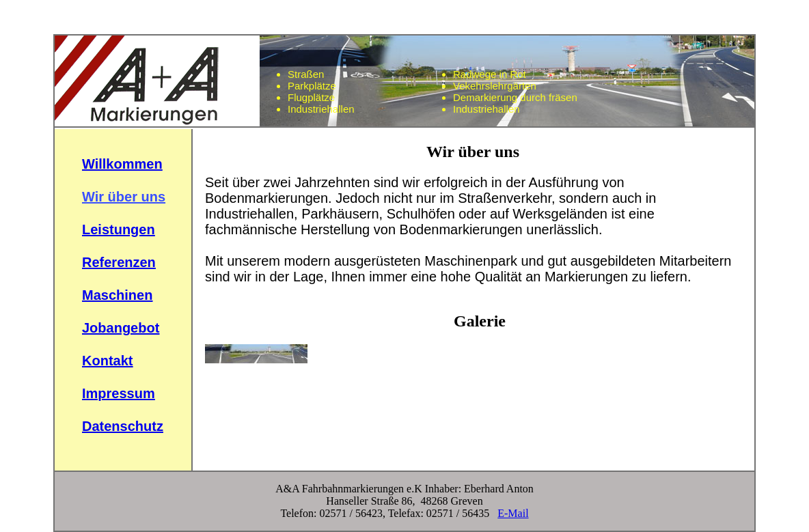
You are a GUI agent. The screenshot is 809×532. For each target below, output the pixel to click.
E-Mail (513, 513)
